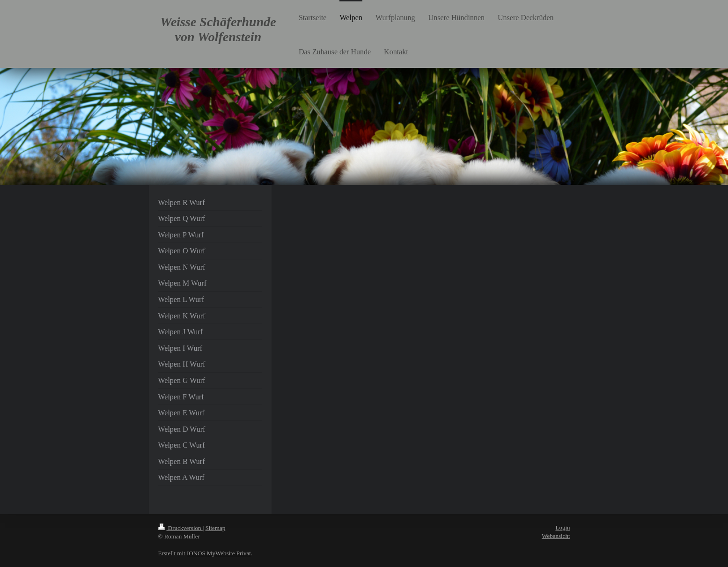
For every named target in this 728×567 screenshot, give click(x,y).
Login (563, 527)
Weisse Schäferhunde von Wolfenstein (218, 29)
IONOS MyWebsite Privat (219, 553)
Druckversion (180, 528)
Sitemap (216, 528)
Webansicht (556, 536)
